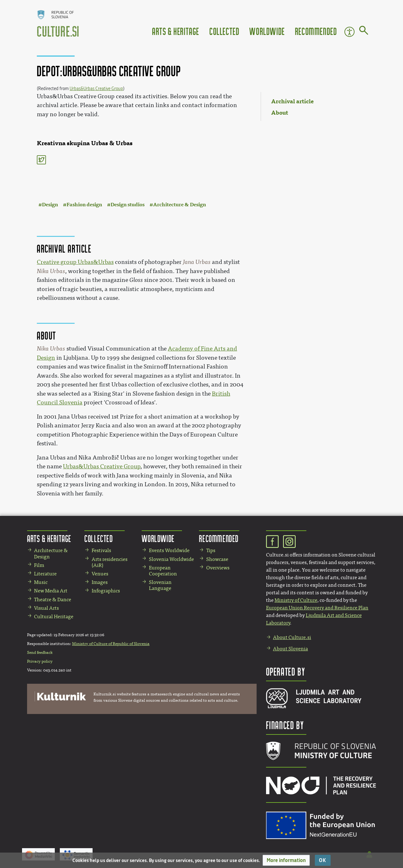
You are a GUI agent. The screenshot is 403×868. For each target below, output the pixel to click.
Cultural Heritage (54, 617)
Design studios (128, 205)
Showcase (217, 559)
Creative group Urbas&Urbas (75, 262)
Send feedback (40, 653)
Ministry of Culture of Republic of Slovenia (111, 644)
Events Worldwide (169, 550)
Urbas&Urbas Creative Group (96, 89)
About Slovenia (290, 649)
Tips (211, 550)
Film (39, 565)
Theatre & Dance (53, 600)
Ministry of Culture (296, 600)
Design (50, 205)
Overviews (218, 568)
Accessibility (349, 32)
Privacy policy (40, 661)
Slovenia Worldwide (171, 559)
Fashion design (84, 205)
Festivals (101, 550)
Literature (45, 574)
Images (100, 582)
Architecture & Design (179, 205)
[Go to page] (364, 31)
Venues (100, 574)
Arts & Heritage (176, 31)
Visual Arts (46, 608)
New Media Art (51, 591)
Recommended (316, 31)
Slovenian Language (160, 585)
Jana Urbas (197, 262)
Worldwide (267, 31)
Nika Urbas (51, 271)
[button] (286, 860)
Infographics (106, 591)
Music (41, 582)
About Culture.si (292, 637)
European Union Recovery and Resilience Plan (317, 608)
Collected (224, 31)
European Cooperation (163, 571)
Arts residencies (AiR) (110, 562)
